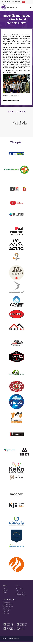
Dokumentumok (21, 596)
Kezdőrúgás (6, 612)
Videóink (5, 614)
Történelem (19, 590)
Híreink (5, 594)
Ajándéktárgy (7, 610)
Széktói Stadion (21, 594)
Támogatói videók (21, 598)
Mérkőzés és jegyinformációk (8, 605)
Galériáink (6, 615)
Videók (5, 590)
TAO (17, 592)
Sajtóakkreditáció (8, 608)
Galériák (5, 592)
